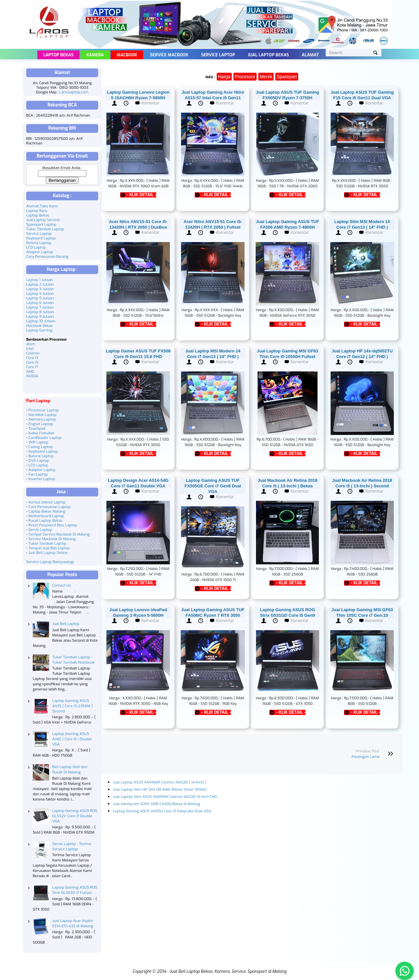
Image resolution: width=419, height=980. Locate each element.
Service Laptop (218, 55)
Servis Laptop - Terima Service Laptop (72, 846)
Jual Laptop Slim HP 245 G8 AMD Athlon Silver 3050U (160, 789)
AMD (30, 371)
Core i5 (32, 362)
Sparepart (287, 77)
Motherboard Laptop (46, 516)
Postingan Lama (365, 757)
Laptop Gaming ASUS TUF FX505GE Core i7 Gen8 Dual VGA (213, 486)
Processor (245, 77)
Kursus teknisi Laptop (47, 502)
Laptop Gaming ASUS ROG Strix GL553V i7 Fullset (75, 890)
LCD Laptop (36, 247)
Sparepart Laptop (41, 224)
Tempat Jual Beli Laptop (49, 548)
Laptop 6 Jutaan (40, 303)
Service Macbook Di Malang (52, 539)
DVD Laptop (39, 461)
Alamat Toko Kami (42, 206)
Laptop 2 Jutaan (40, 284)
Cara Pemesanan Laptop (50, 507)
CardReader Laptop (45, 438)
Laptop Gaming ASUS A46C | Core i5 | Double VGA (72, 739)
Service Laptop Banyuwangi (50, 562)
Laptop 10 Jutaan (41, 321)
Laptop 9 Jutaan (40, 316)
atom (31, 344)
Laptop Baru (37, 211)
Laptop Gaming (39, 330)
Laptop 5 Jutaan (40, 298)
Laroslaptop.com (74, 92)
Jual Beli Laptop (66, 624)
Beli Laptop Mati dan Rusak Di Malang (70, 769)
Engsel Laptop (41, 424)
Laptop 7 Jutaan (40, 307)
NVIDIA (32, 376)
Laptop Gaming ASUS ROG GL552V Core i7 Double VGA (75, 816)
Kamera (95, 55)
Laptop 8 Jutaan (40, 312)
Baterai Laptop (39, 243)
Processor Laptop (44, 410)
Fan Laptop (38, 474)
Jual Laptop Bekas (268, 55)
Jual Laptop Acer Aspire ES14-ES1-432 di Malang (73, 923)
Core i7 (32, 367)
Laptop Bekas (58, 55)
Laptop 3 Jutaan (40, 289)
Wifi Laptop (38, 442)
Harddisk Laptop (43, 415)
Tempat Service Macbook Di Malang (59, 534)
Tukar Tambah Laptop (45, 229)
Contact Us (62, 585)
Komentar (150, 103)
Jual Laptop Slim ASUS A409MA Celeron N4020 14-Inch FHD (165, 797)
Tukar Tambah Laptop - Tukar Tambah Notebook (74, 660)
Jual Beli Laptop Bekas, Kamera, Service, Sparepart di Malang (228, 971)
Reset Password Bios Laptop (53, 525)
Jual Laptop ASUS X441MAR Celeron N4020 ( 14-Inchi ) (160, 782)
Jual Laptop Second (43, 220)
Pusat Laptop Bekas (46, 520)
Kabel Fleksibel (41, 433)
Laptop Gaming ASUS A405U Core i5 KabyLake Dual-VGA (162, 811)
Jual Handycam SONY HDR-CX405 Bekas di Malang (156, 804)
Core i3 (32, 358)
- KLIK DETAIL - (141, 195)
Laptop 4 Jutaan (40, 293)
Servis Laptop (40, 530)
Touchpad (37, 428)
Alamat (310, 55)
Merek (266, 77)
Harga (224, 77)
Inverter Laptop (42, 479)
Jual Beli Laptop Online (48, 553)
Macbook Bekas (39, 326)
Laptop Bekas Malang (47, 511)
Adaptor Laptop (40, 252)
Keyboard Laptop (41, 238)
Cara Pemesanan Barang (47, 256)
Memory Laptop (42, 419)
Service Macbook (169, 55)
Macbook (127, 55)
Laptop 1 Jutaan (40, 280)
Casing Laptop (41, 447)
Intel (30, 349)
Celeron (33, 353)
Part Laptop (38, 401)
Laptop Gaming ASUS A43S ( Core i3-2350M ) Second (73, 706)
